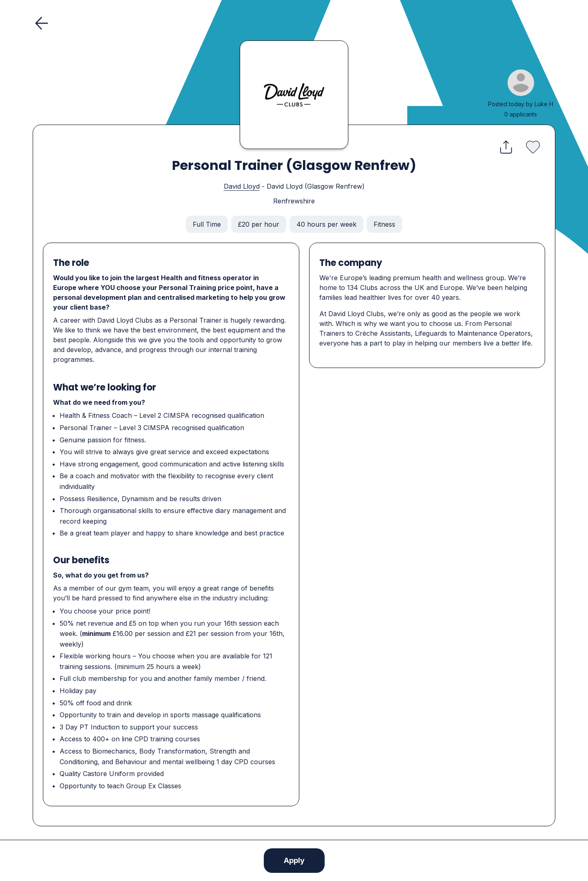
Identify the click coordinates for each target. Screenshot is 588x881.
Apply (294, 860)
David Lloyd (242, 186)
